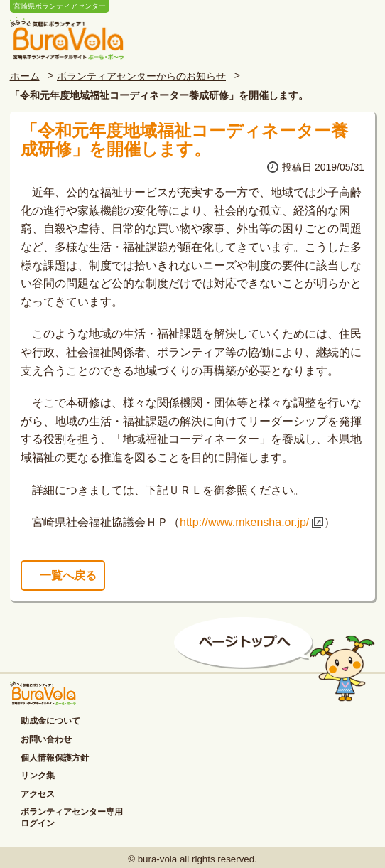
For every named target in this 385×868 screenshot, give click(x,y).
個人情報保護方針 (55, 758)
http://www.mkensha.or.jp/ (244, 522)
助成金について (50, 721)
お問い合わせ (46, 739)
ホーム (25, 76)
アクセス (38, 794)
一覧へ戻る (68, 575)
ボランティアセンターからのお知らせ (141, 76)
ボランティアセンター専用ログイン (72, 818)
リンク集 (38, 776)
